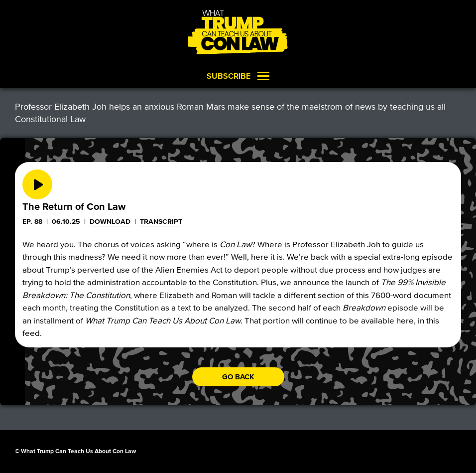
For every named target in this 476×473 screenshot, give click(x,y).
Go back (238, 377)
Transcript (161, 222)
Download (110, 222)
